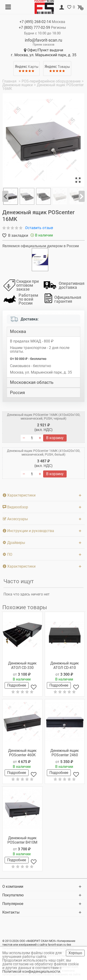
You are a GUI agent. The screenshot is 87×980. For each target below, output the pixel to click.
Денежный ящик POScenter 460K (22, 753)
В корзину (55, 438)
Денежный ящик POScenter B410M (22, 840)
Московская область (32, 382)
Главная (10, 81)
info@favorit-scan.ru (43, 40)
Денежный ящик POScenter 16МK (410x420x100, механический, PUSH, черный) (44, 417)
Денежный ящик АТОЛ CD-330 (22, 665)
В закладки (18, 235)
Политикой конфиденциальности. (32, 972)
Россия (17, 393)
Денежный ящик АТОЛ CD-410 (65, 665)
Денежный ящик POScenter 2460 (65, 753)
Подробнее (17, 685)
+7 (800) (34, 28)
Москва (18, 332)
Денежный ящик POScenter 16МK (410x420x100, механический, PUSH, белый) (44, 453)
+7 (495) (35, 22)
